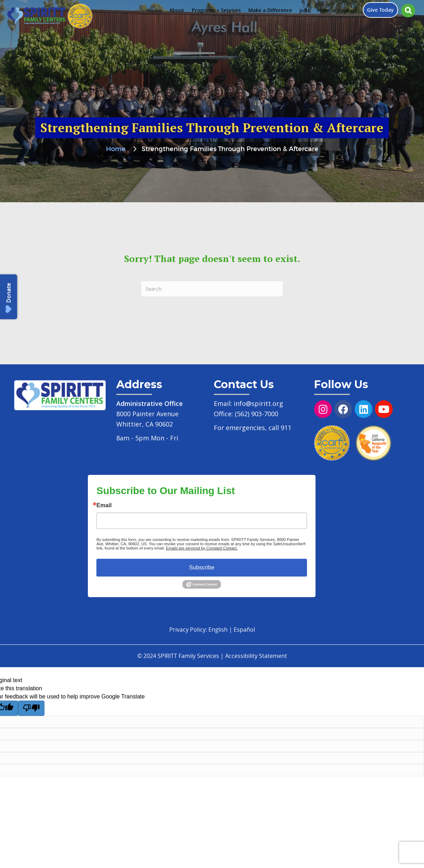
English (218, 629)
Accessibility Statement (256, 656)
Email (104, 505)
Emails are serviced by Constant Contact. (202, 548)
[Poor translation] (31, 708)
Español (244, 629)
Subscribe (202, 567)
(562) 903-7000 (256, 414)
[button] (408, 11)
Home (116, 149)
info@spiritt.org (258, 403)
